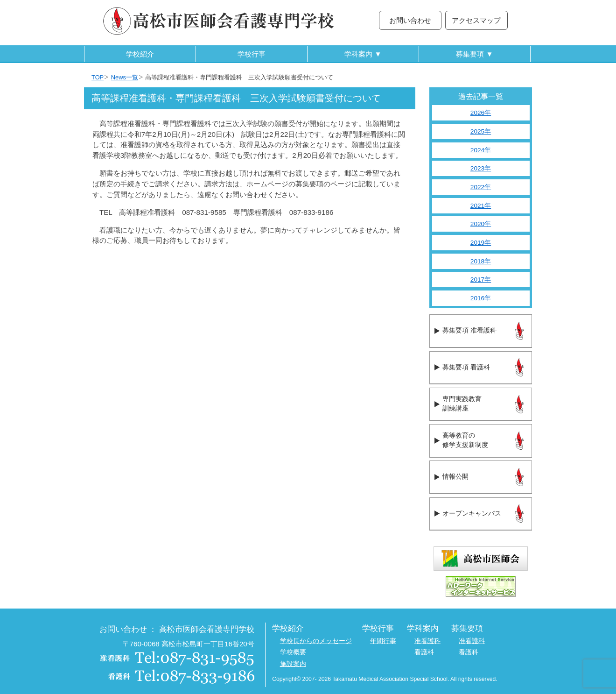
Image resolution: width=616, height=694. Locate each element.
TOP (98, 77)
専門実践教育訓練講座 (462, 404)
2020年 (481, 224)
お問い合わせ (410, 20)
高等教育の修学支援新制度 (465, 440)
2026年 (481, 113)
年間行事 (383, 641)
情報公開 (455, 477)
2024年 (481, 150)
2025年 (481, 131)
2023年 (481, 168)
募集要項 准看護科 (469, 330)
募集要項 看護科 (466, 367)
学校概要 (293, 652)
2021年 (481, 206)
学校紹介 (140, 54)
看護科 (424, 652)
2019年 (481, 243)
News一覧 (125, 77)
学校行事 (252, 54)
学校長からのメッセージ (316, 641)
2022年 (481, 187)
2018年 (481, 261)
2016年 (481, 298)
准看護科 (427, 641)
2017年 (481, 280)
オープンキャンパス (472, 513)
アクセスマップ (476, 20)
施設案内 (293, 664)
